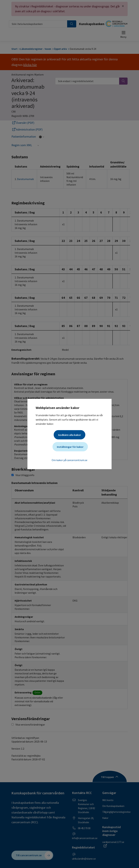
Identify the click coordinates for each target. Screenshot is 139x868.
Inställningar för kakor (70, 447)
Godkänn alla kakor (69, 435)
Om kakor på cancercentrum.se (69, 460)
